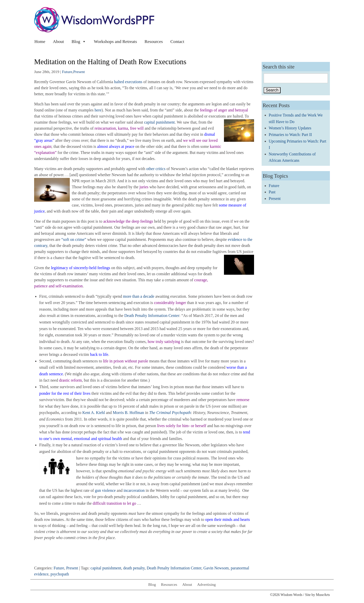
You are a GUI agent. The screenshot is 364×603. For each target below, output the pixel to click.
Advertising (207, 584)
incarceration (134, 490)
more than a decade (139, 296)
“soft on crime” (74, 239)
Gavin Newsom (216, 568)
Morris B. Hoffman (128, 413)
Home (40, 41)
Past (272, 192)
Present (79, 72)
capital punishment (159, 122)
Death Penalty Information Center (152, 316)
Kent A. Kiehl (94, 413)
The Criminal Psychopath (170, 413)
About (58, 41)
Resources (154, 41)
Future (67, 72)
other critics (156, 169)
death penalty (134, 568)
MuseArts (323, 595)
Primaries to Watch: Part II (290, 135)
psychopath (60, 574)
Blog (79, 41)
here (98, 110)
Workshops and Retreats (115, 41)
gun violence (105, 490)
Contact (177, 41)
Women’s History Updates (290, 128)
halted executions (128, 82)
